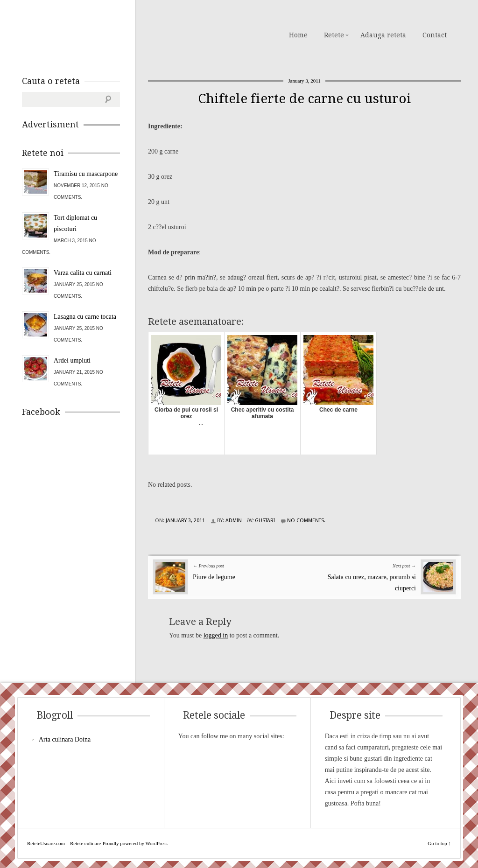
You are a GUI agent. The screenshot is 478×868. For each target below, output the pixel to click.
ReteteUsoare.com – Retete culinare (89, 34)
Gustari (265, 521)
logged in (216, 635)
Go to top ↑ (439, 843)
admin (234, 521)
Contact (435, 35)
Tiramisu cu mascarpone (86, 174)
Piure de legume (214, 577)
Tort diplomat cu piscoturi (75, 223)
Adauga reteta (383, 35)
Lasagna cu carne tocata (85, 317)
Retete (334, 35)
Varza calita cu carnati (83, 273)
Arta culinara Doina (65, 739)
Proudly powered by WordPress (135, 843)
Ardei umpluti (72, 360)
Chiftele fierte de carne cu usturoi (305, 99)
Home (298, 35)
